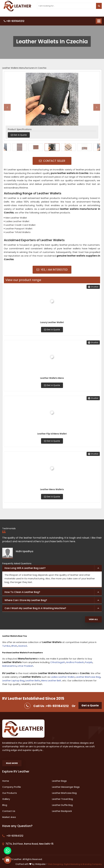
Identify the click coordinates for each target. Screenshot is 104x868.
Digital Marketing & (73, 864)
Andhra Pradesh (75, 662)
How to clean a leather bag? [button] (22, 592)
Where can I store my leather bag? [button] (26, 600)
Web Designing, (56, 864)
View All (93, 619)
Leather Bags (59, 781)
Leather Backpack (62, 811)
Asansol (23, 646)
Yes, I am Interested (52, 270)
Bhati (14, 646)
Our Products (10, 793)
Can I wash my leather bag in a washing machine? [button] (35, 608)
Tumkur (6, 646)
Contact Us (9, 811)
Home (6, 781)
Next (97, 107)
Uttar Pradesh (25, 666)
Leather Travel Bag (62, 799)
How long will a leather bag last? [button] (25, 568)
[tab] (52, 568)
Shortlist (93, 287)
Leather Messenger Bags (66, 787)
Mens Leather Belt (51, 681)
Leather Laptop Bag (13, 681)
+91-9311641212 (14, 21)
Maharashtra (9, 666)
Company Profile (12, 787)
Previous (7, 107)
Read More (12, 763)
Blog (5, 805)
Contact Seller (52, 161)
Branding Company (92, 864)
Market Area (9, 817)
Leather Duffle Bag (62, 805)
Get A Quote (52, 330)
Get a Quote (90, 705)
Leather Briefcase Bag (88, 677)
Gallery (6, 799)
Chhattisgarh (58, 662)
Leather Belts (33, 681)
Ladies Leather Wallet (63, 677)
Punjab (89, 662)
